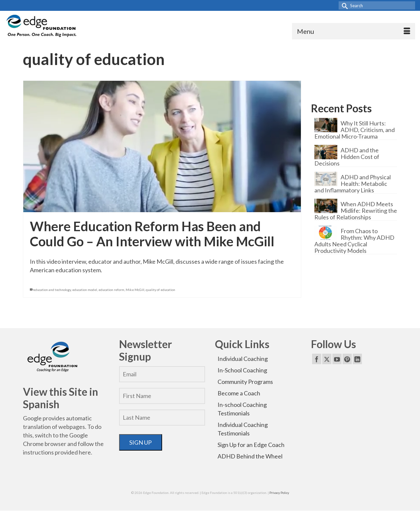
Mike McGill (135, 290)
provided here (73, 452)
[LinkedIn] (357, 359)
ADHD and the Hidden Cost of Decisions (347, 156)
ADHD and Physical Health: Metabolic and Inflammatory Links (353, 183)
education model (85, 290)
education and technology (52, 290)
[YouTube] (337, 359)
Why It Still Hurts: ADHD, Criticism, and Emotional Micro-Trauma (355, 130)
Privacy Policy (279, 493)
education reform (111, 290)
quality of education (160, 290)
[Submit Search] (344, 5)
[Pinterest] (347, 359)
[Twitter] (327, 359)
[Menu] (354, 31)
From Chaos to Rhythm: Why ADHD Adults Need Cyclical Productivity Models (354, 241)
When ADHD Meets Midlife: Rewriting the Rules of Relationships (356, 210)
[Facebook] (317, 359)
